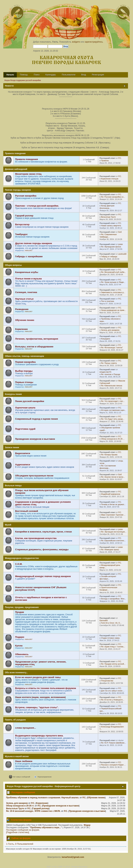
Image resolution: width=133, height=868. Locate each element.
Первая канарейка (25, 362)
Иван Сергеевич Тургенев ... (113, 515)
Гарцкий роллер (24, 216)
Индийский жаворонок (111, 494)
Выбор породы (24, 371)
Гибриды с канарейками (29, 256)
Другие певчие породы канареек (34, 243)
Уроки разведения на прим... (113, 310)
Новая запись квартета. (111, 226)
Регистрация (98, 75)
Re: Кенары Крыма (109, 455)
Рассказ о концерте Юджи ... (113, 765)
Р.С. (120, 158)
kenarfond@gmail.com (73, 857)
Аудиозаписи (23, 465)
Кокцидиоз (105, 339)
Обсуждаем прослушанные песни (34, 476)
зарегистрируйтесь (94, 42)
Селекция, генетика (26, 292)
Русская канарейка (26, 196)
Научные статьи (24, 299)
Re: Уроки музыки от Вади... (113, 282)
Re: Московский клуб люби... (113, 272)
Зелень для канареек (110, 330)
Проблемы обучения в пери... (46, 828)
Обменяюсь (22, 654)
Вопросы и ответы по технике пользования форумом (45, 688)
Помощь (24, 75)
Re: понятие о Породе (110, 374)
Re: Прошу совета (109, 363)
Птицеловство (107, 681)
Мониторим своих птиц (28, 174)
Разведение (22, 309)
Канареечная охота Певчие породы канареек (66, 60)
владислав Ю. (106, 372)
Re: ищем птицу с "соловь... (113, 647)
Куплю (19, 646)
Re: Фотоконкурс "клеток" (112, 348)
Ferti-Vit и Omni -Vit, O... (111, 623)
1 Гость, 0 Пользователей (20, 844)
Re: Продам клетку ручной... (113, 664)
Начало (10, 75)
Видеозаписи (23, 453)
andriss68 (122, 254)
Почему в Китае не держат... (113, 504)
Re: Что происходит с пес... (113, 401)
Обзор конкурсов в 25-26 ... (113, 439)
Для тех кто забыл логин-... (113, 691)
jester (121, 244)
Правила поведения (26, 159)
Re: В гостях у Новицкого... (113, 700)
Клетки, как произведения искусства (36, 538)
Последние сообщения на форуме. (23, 830)
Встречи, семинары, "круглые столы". (37, 707)
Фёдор (87, 825)
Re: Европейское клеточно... (113, 541)
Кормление (21, 329)
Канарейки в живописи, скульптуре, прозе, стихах (43, 532)
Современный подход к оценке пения (36, 419)
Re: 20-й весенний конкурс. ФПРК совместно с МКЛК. (33, 811)
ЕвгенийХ (104, 620)
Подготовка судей (25, 429)
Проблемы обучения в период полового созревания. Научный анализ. (43, 798)
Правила (105, 161)
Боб (120, 232)
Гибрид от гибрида (109, 257)
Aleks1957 (28, 250)
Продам (19, 612)
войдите (76, 42)
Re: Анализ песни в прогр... (113, 477)
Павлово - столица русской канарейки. (37, 206)
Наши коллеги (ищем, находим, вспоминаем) (40, 697)
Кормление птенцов (110, 179)
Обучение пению (25, 320)
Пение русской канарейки (30, 401)
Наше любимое (24, 761)
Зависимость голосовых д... (113, 292)
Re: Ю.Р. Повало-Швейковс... (114, 743)
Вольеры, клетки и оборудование (34, 347)
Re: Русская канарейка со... (113, 197)
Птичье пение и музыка (28, 279)
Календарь (51, 75)
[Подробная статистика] (17, 832)
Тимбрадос (21, 234)
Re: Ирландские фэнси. (111, 247)
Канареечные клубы (27, 272)
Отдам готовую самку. (110, 638)
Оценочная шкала (25, 408)
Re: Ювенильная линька (112, 386)
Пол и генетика (107, 301)
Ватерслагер (22, 224)
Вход (84, 75)
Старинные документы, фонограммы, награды (42, 549)
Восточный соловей (26, 511)
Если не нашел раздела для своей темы (38, 677)
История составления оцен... (113, 410)
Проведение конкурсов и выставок (35, 439)
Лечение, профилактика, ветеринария (37, 339)
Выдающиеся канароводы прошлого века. (39, 736)
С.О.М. (19, 564)
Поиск (37, 75)
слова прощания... (25, 728)
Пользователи (69, 75)
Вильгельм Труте (108, 217)
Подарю (20, 637)
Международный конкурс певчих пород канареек (43, 576)
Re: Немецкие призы (110, 550)
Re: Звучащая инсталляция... (114, 532)
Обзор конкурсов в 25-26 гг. (20, 806)
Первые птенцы (24, 382)
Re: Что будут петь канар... (113, 419)
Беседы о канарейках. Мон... (113, 599)
